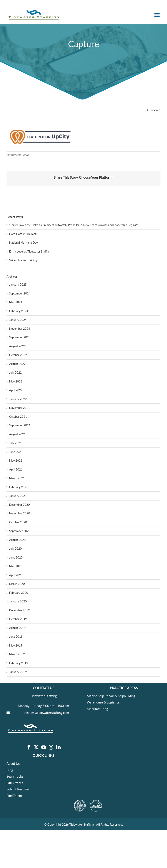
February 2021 (19, 487)
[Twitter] (36, 747)
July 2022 (15, 372)
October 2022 (18, 355)
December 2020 (19, 505)
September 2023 (20, 337)
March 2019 (17, 654)
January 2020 (18, 601)
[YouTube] (43, 747)
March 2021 (17, 478)
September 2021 (20, 425)
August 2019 (17, 628)
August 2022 (17, 364)
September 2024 (20, 293)
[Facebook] (29, 747)
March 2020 (17, 584)
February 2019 (19, 663)
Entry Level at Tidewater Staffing (30, 251)
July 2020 (15, 549)
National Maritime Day (23, 243)
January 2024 (18, 320)
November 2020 (20, 513)
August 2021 (17, 434)
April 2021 (16, 469)
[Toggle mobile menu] (157, 15)
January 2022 (18, 399)
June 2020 (16, 557)
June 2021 (16, 452)
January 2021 (18, 496)
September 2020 (20, 531)
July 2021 (15, 443)
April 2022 (16, 390)
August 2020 (17, 540)
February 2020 (19, 593)
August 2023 (17, 346)
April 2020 (16, 575)
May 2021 (16, 461)
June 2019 (16, 637)
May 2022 (16, 381)
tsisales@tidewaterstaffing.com (46, 713)
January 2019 (18, 672)
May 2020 (16, 566)
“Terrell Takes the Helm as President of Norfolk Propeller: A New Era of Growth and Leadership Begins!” (73, 225)
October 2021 (18, 417)
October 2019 (18, 619)
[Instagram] (51, 747)
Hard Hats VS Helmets (23, 234)
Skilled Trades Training (23, 260)
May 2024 (16, 302)
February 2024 (19, 311)
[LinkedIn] (58, 747)
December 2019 (19, 610)
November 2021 (20, 408)
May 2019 (16, 645)
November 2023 (20, 329)
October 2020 (18, 522)
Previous (155, 110)
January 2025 (18, 284)
